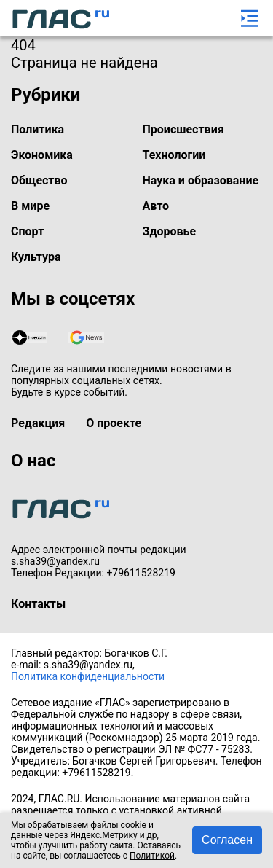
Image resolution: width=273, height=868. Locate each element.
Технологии (174, 155)
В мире (30, 206)
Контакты (38, 604)
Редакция (38, 423)
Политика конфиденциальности (88, 676)
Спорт (27, 231)
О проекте (114, 423)
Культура (36, 257)
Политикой (152, 856)
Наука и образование (201, 180)
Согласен (227, 840)
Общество (39, 180)
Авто (156, 206)
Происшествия (183, 129)
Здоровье (170, 231)
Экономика (42, 155)
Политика (37, 129)
